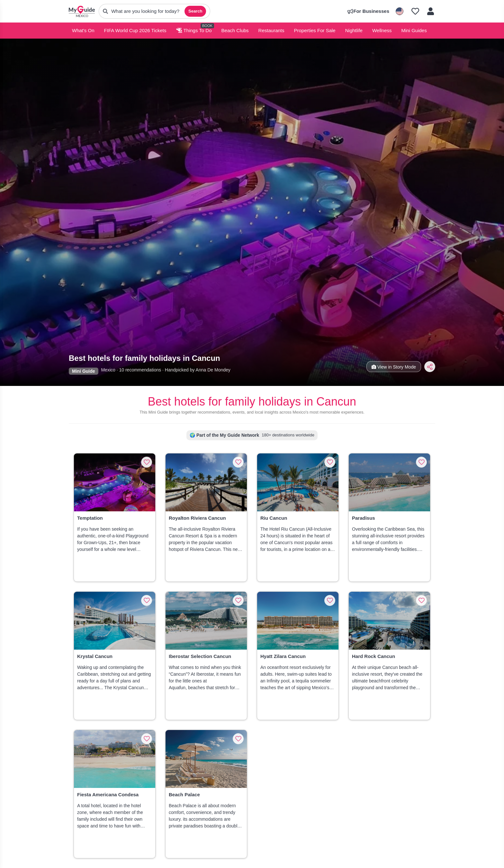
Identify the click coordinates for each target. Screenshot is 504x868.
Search (195, 11)
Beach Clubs (235, 30)
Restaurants (271, 30)
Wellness (382, 30)
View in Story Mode (394, 367)
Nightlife (354, 30)
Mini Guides (414, 30)
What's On (83, 30)
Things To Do (194, 30)
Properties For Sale (315, 30)
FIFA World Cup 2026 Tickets (135, 30)
